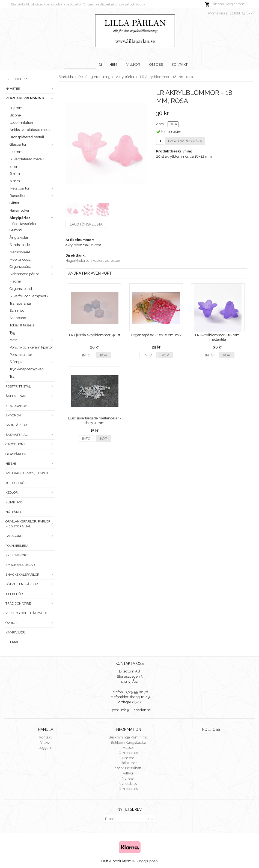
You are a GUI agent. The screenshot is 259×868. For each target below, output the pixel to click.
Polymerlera (17, 546)
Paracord (30, 536)
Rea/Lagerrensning (30, 98)
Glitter (14, 203)
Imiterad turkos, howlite (28, 473)
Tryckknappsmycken (27, 369)
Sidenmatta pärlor (32, 274)
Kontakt (180, 64)
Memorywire (20, 252)
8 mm (15, 181)
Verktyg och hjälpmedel (28, 613)
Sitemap (12, 642)
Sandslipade (20, 245)
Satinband (18, 318)
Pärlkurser (128, 763)
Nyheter (30, 89)
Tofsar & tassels (22, 325)
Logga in (45, 748)
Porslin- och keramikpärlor (31, 347)
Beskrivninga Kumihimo (128, 737)
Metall (32, 340)
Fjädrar (15, 281)
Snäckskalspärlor (30, 575)
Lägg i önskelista (86, 224)
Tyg (12, 333)
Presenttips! (16, 79)
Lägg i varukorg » (185, 141)
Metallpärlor (32, 188)
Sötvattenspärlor (30, 584)
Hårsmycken (20, 210)
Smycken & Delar (20, 565)
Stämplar (32, 362)
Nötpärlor (15, 512)
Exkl (250, 13)
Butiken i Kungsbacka (128, 742)
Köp (104, 355)
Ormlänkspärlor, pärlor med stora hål (30, 524)
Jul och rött (17, 483)
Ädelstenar (30, 396)
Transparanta (20, 303)
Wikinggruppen (145, 861)
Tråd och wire (30, 603)
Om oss (156, 64)
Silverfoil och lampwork (29, 296)
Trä (12, 376)
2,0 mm (16, 152)
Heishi (30, 464)
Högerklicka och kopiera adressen (93, 261)
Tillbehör (30, 594)
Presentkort (17, 555)
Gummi (16, 230)
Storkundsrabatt (128, 768)
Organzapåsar (32, 267)
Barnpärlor (16, 425)
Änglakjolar (19, 237)
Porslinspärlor (21, 355)
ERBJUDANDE (16, 406)
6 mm (15, 174)
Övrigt (30, 623)
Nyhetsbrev (128, 784)
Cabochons (30, 444)
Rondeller (32, 196)
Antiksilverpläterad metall (31, 130)
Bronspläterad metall (27, 137)
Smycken (30, 415)
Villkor (133, 64)
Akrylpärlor (32, 218)
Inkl (237, 13)
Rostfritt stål (30, 386)
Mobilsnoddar (21, 259)
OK (150, 819)
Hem (113, 64)
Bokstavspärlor (24, 224)
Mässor (128, 748)
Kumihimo (14, 502)
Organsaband (21, 289)
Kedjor (30, 492)
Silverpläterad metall (27, 159)
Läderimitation (21, 123)
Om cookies (128, 753)
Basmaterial (30, 435)
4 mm (15, 166)
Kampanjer (15, 632)
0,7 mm (16, 108)
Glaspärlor (32, 144)
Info (86, 355)
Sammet (17, 310)
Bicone (15, 115)
